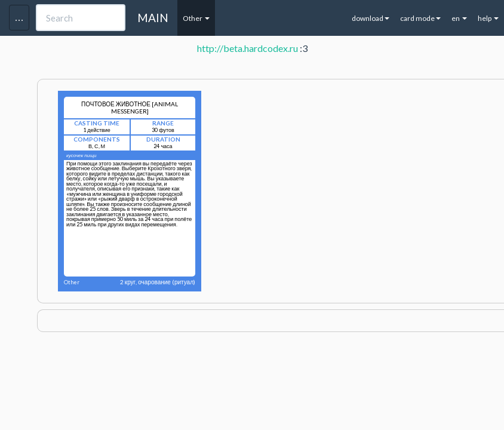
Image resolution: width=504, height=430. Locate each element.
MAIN (153, 18)
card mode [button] (420, 18)
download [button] (371, 18)
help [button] (488, 18)
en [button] (459, 18)
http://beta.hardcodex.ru (248, 48)
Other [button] (196, 18)
